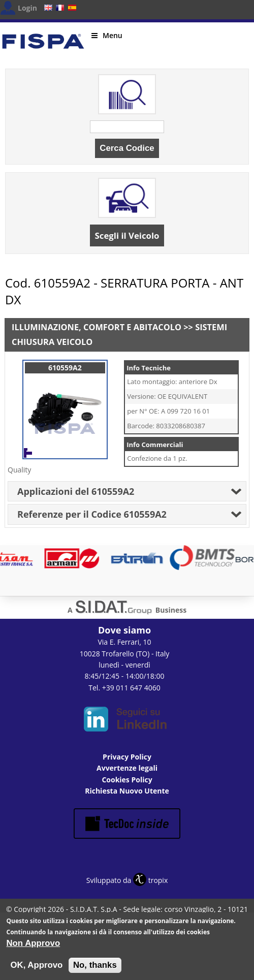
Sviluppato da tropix (127, 880)
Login (27, 8)
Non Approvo (34, 944)
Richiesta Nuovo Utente (127, 791)
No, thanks (95, 966)
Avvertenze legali (127, 768)
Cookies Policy (127, 780)
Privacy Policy (127, 757)
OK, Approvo (37, 966)
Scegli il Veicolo (127, 235)
